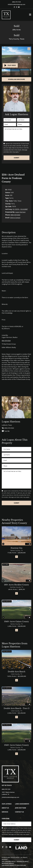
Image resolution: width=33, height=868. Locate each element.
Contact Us (19, 812)
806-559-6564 (6, 341)
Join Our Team (21, 808)
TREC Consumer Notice (9, 861)
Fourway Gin (17, 548)
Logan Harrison (20, 212)
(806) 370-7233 (16, 2)
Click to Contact (15, 218)
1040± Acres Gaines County (16, 622)
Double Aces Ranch (17, 672)
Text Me (6, 431)
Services (5, 812)
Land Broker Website (8, 865)
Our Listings (7, 804)
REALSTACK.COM (21, 865)
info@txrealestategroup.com (16, 4)
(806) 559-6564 (15, 215)
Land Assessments (22, 804)
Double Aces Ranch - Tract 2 (16, 708)
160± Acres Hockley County (16, 585)
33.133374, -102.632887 (20, 209)
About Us (5, 808)
